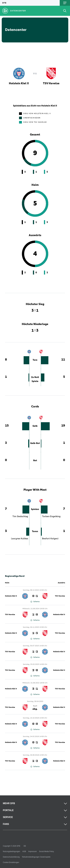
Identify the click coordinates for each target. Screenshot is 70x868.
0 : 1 (35, 596)
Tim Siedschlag (20, 516)
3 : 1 (35, 689)
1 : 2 (35, 652)
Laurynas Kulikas (20, 539)
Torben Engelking (51, 516)
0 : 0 (35, 724)
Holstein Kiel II (11, 596)
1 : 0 (35, 615)
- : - (35, 707)
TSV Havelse (60, 596)
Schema (35, 602)
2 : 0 (35, 670)
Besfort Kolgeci (50, 539)
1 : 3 (35, 633)
